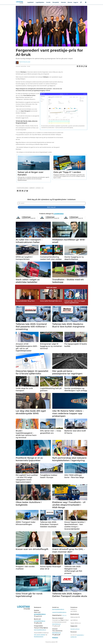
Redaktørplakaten (39, 637)
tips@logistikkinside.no (58, 609)
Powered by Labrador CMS (52, 642)
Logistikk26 (30, 2)
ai (43, 188)
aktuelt (38, 188)
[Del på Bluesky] (86, 66)
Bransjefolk (56, 2)
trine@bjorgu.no (56, 624)
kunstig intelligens (23, 188)
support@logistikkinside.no (59, 612)
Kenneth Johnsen (75, 629)
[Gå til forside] (20, 2)
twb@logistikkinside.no (40, 630)
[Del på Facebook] (78, 66)
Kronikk (48, 2)
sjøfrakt (32, 188)
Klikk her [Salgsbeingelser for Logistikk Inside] (64, 615)
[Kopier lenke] (84, 66)
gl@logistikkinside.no (40, 614)
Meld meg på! (51, 207)
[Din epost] (52, 203)
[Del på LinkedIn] (80, 66)
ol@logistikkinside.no (40, 621)
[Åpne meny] (86, 2)
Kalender (63, 2)
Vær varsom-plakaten (40, 635)
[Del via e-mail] (82, 66)
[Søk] (81, 2)
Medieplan (55, 638)
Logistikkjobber (40, 2)
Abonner (70, 2)
